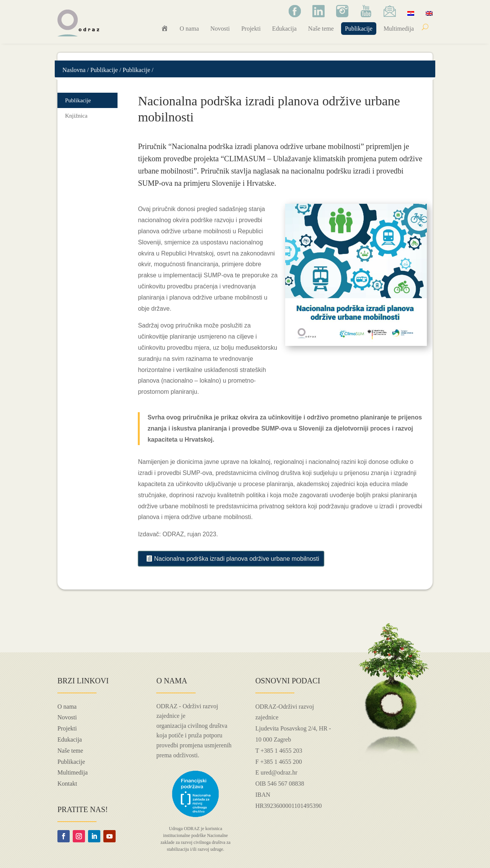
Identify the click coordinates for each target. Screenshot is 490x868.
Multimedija (399, 29)
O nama (189, 29)
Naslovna (74, 70)
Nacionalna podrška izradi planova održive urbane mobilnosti (236, 559)
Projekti (251, 29)
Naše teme (321, 29)
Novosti (220, 29)
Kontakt (67, 784)
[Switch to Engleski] (429, 13)
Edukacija (284, 29)
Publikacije (359, 29)
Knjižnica (76, 116)
